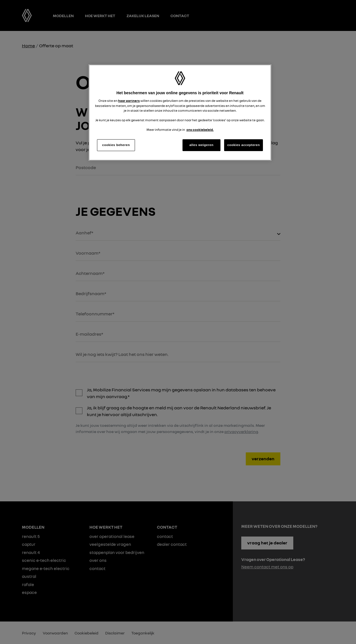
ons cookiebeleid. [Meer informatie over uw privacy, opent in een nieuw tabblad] (200, 130)
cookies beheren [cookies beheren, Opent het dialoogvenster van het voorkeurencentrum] (116, 145)
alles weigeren (201, 145)
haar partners (129, 101)
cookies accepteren (244, 145)
